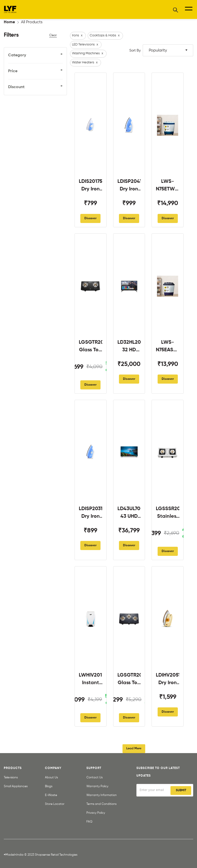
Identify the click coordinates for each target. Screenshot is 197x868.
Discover (90, 218)
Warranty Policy (97, 786)
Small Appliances (16, 786)
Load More (134, 749)
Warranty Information (102, 795)
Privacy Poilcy (96, 813)
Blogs (49, 786)
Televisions (11, 778)
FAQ (89, 822)
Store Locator (55, 804)
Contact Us (94, 778)
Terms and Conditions (101, 804)
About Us (51, 778)
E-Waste (51, 795)
